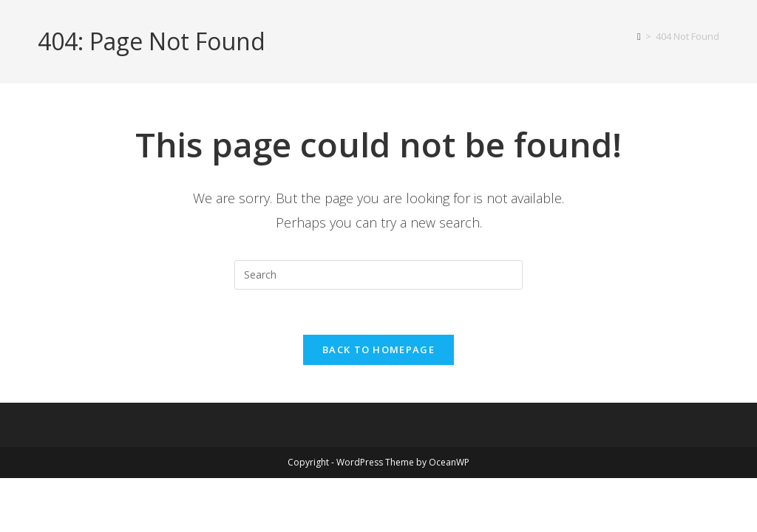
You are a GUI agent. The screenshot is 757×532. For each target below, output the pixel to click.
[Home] (639, 36)
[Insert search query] (378, 275)
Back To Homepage (378, 349)
